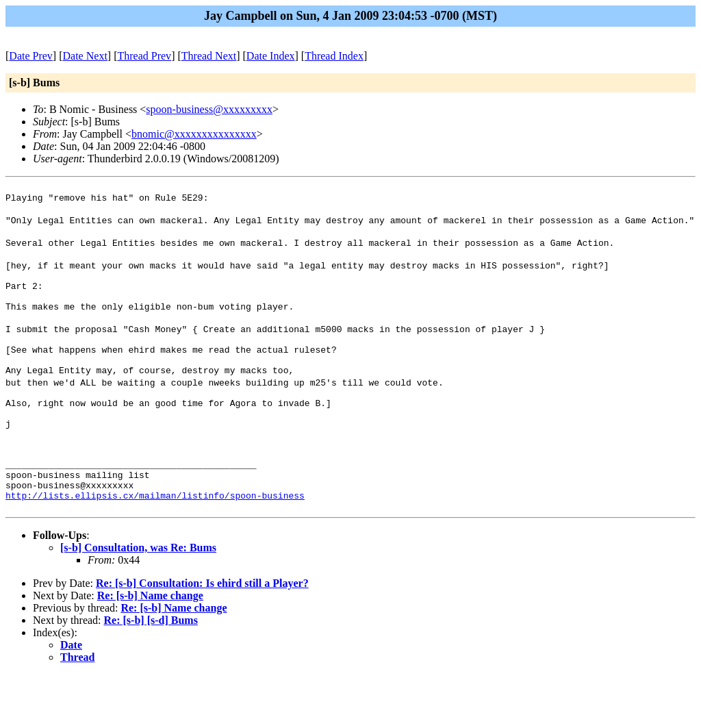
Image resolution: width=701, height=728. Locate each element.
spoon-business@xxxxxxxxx (209, 109)
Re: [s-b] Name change (150, 649)
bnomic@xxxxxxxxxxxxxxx (194, 134)
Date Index (271, 56)
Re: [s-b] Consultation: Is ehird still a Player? (202, 637)
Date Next (85, 56)
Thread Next (209, 56)
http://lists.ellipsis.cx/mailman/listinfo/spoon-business (155, 547)
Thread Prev (144, 56)
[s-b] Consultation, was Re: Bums (138, 601)
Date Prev (31, 56)
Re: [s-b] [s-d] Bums (151, 674)
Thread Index (334, 56)
